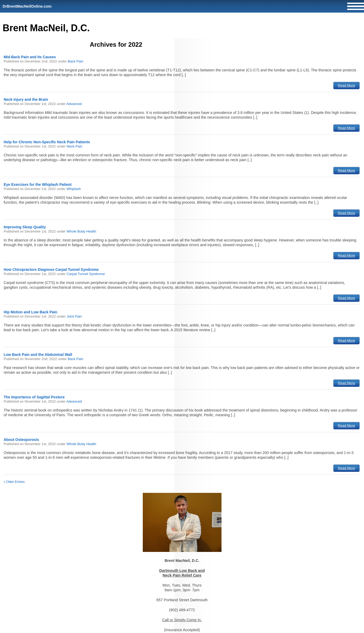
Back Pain (75, 61)
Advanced (74, 104)
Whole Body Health (81, 231)
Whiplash (74, 189)
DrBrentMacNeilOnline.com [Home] (27, 6)
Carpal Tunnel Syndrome (86, 274)
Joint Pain (74, 316)
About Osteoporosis (21, 440)
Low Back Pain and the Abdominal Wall (38, 355)
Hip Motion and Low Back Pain (30, 312)
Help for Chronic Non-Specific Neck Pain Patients (47, 142)
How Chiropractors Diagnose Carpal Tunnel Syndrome (51, 270)
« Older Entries (14, 482)
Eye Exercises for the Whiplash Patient (38, 184)
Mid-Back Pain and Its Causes (30, 57)
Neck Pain (75, 146)
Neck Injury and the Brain (26, 99)
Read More (347, 85)
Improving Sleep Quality (25, 227)
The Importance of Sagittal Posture (34, 397)
